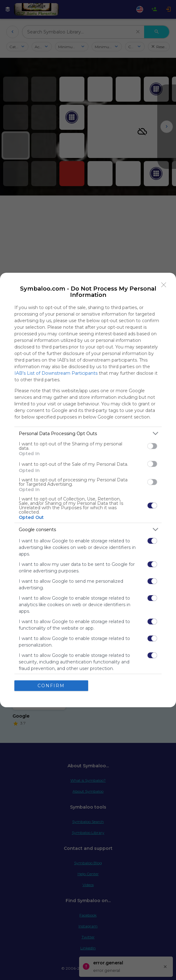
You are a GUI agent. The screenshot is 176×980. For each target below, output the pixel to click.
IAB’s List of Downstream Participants (56, 373)
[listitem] (88, 433)
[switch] (152, 446)
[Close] (164, 285)
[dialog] (88, 490)
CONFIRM (51, 686)
